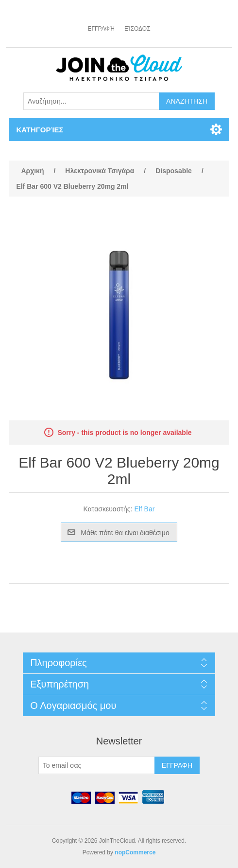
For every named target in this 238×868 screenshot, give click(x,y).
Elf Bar (144, 509)
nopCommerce (135, 852)
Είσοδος (137, 29)
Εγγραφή (101, 29)
